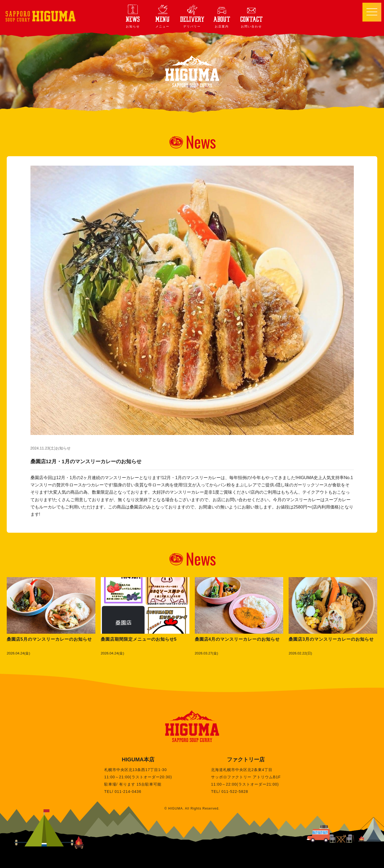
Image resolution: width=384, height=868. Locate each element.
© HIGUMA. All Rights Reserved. (192, 808)
